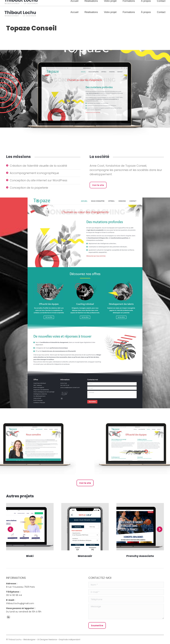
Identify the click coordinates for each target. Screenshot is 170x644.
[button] (10, 529)
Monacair (85, 556)
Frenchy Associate (140, 556)
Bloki (30, 556)
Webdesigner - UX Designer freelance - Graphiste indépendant (52, 639)
